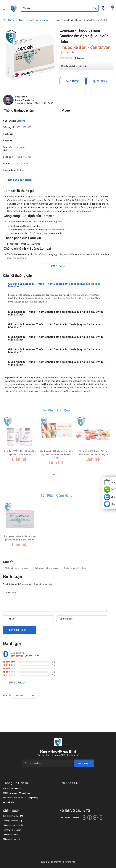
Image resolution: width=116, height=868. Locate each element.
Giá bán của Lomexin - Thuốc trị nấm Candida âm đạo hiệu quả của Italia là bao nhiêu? (54, 285)
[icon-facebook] (62, 53)
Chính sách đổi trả (11, 835)
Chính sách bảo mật (12, 839)
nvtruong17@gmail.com (20, 793)
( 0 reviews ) (80, 58)
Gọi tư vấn (102, 81)
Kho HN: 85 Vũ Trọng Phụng (26, 798)
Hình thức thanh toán (12, 830)
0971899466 (16, 788)
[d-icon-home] (4, 20)
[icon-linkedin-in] (73, 53)
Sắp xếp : (8, 696)
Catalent (21, 121)
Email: (6, 793)
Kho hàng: (8, 798)
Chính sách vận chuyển (13, 825)
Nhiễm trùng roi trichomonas (46, 568)
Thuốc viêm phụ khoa (38, 20)
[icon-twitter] (68, 53)
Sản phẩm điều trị (17, 20)
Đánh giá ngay (17, 683)
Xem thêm (56, 266)
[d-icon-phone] (104, 8)
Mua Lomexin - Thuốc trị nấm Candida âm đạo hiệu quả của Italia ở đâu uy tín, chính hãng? (56, 313)
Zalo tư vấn (73, 81)
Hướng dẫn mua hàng (12, 821)
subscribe (84, 763)
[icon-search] (95, 8)
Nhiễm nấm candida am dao (17, 568)
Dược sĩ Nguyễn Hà (24, 100)
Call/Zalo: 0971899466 (69, 818)
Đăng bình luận (18, 630)
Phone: (6, 788)
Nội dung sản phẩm (20, 180)
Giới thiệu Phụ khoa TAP (13, 816)
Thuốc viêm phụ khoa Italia (75, 568)
